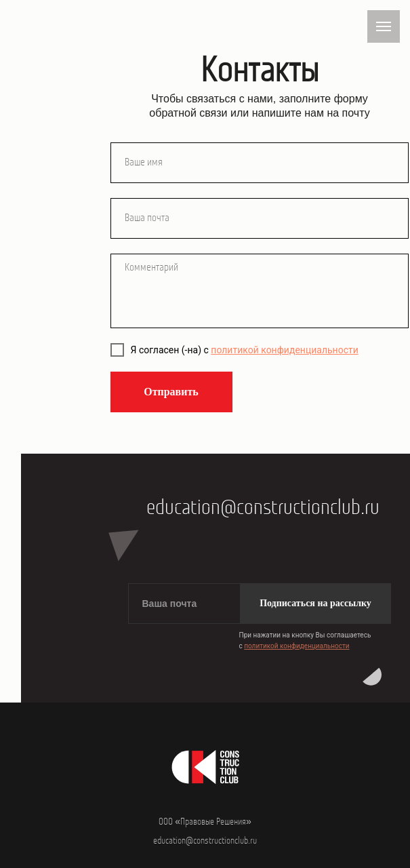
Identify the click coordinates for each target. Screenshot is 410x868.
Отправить (171, 392)
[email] (260, 218)
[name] (260, 163)
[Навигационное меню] (384, 26)
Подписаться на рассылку (315, 603)
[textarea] (260, 291)
